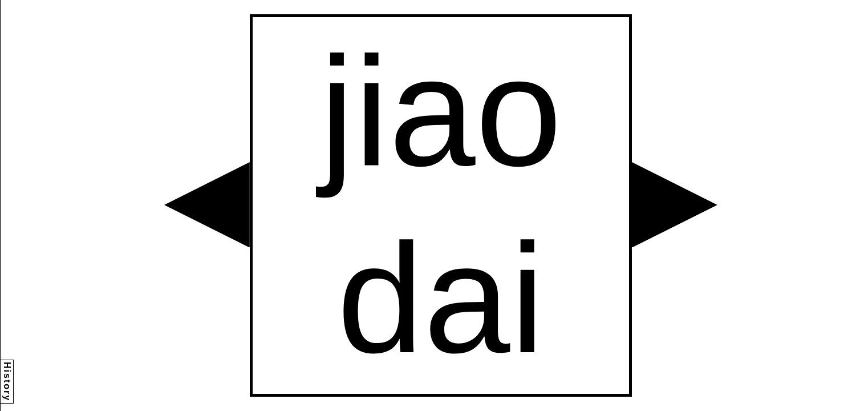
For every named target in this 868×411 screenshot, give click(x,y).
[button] (207, 205)
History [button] (7, 382)
